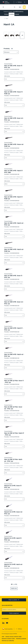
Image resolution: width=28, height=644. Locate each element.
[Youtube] (7, 623)
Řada (6, 19)
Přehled (6, 14)
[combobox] (10, 52)
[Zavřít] (25, 2)
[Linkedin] (3, 623)
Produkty (12, 14)
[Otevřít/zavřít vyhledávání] (15, 7)
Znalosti (17, 14)
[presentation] (19, 2)
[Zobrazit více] (22, 35)
